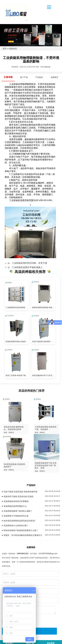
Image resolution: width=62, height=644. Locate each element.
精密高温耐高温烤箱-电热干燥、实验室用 (44, 307)
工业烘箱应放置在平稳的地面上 (27, 267)
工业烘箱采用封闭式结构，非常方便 (29, 263)
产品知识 (39, 77)
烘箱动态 (13, 49)
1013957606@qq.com (48, 553)
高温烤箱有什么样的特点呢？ (16, 526)
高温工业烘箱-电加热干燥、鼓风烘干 (17, 375)
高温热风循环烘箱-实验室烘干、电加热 (17, 342)
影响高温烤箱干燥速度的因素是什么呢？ (21, 530)
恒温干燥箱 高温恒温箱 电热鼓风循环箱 (21, 492)
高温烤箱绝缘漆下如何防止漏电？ (18, 511)
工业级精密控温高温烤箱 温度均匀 (17, 307)
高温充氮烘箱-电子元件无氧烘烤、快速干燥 (44, 375)
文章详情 (8, 77)
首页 (5, 49)
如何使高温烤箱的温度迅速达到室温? (20, 521)
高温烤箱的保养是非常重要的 (16, 501)
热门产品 (24, 77)
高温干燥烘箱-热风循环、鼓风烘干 (44, 342)
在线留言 (54, 77)
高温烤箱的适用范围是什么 (15, 506)
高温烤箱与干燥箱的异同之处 (16, 516)
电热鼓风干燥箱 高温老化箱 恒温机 (19, 496)
